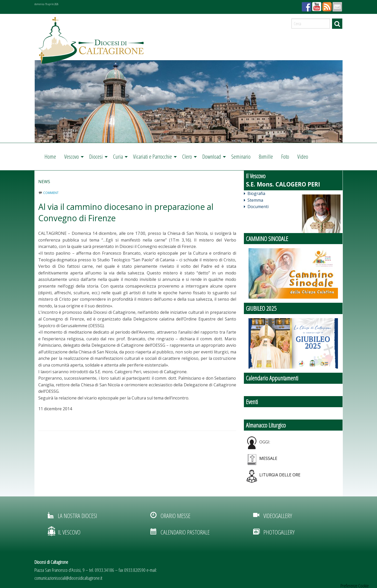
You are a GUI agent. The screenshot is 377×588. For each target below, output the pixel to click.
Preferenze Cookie (355, 586)
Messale (268, 458)
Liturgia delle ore (280, 475)
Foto (285, 157)
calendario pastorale (185, 532)
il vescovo (69, 532)
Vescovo (72, 157)
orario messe (176, 516)
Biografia (255, 193)
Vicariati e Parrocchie (153, 157)
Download (212, 157)
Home (50, 157)
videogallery (278, 516)
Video (303, 157)
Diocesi (96, 157)
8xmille (266, 157)
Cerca (337, 24)
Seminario (241, 157)
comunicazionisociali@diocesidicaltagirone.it (68, 578)
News (44, 182)
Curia (118, 157)
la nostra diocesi (77, 516)
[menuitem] (50, 157)
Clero (187, 157)
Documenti (256, 207)
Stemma (254, 200)
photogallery (279, 532)
